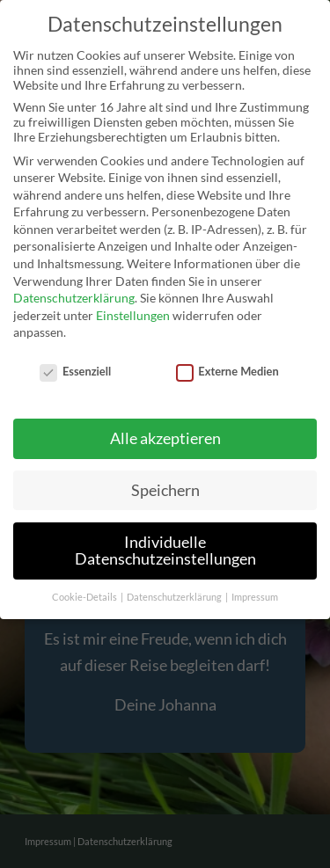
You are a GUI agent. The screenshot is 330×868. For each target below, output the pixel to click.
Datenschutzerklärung (74, 298)
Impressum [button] (255, 597)
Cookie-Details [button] (85, 597)
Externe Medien (227, 371)
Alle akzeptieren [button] (165, 438)
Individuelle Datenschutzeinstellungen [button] (165, 551)
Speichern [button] (165, 490)
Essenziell (75, 371)
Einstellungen (133, 315)
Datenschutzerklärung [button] (175, 597)
